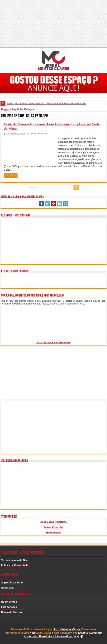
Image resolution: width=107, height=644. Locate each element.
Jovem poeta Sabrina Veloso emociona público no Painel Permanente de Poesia (46, 103)
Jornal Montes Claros (16, 134)
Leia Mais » (11, 176)
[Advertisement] (53, 23)
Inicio (5, 109)
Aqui (33, 633)
